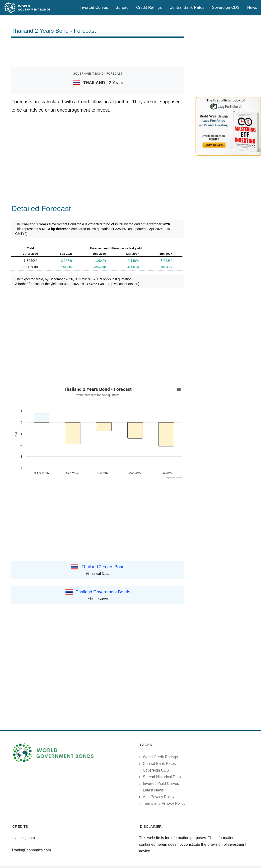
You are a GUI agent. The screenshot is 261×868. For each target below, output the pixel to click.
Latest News (153, 790)
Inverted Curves (94, 7)
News (252, 7)
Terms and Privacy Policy (164, 803)
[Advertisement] (98, 52)
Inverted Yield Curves (161, 784)
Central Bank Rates (187, 7)
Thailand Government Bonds (103, 592)
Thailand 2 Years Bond (103, 567)
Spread (122, 7)
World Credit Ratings (160, 757)
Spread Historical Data (162, 777)
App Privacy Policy (159, 797)
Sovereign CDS (226, 7)
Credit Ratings (149, 7)
